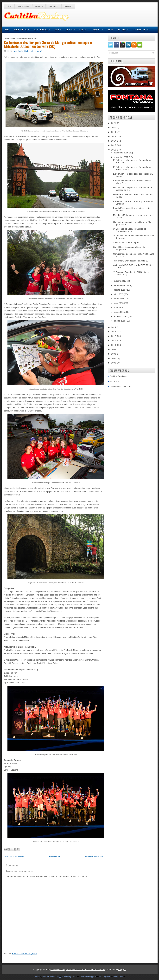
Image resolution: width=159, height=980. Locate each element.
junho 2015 (119, 299)
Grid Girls (84, 30)
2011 (114, 341)
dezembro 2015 (121, 153)
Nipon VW (115, 381)
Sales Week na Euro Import (126, 243)
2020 (114, 127)
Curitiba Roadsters (119, 376)
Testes (110, 30)
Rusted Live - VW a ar (120, 387)
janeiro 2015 (120, 321)
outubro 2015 (120, 281)
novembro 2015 (121, 157)
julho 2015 (119, 294)
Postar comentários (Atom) (25, 953)
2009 (114, 349)
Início (9, 6)
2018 (114, 136)
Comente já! (37, 51)
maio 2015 (119, 303)
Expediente (24, 6)
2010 (114, 345)
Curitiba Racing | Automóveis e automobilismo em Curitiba (78, 970)
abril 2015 (119, 308)
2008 (114, 354)
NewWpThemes (49, 977)
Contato (68, 6)
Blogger (122, 970)
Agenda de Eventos (141, 30)
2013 (114, 332)
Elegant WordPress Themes (114, 977)
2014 (114, 327)
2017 (114, 141)
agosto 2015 (120, 290)
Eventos (99, 29)
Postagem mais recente (14, 856)
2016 (114, 145)
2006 (114, 363)
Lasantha (75, 977)
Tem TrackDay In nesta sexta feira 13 (131, 261)
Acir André (19, 51)
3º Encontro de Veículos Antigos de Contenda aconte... (130, 230)
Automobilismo (23, 29)
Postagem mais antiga (94, 856)
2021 (114, 123)
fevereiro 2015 (121, 316)
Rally (59, 29)
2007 (114, 358)
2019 (114, 132)
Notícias (124, 29)
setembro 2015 (121, 285)
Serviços (54, 6)
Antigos (71, 29)
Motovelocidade (43, 29)
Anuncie (39, 6)
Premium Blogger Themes (91, 977)
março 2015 (120, 312)
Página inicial (54, 856)
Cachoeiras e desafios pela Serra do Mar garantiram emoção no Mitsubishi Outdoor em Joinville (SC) (49, 44)
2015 (114, 150)
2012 (114, 336)
